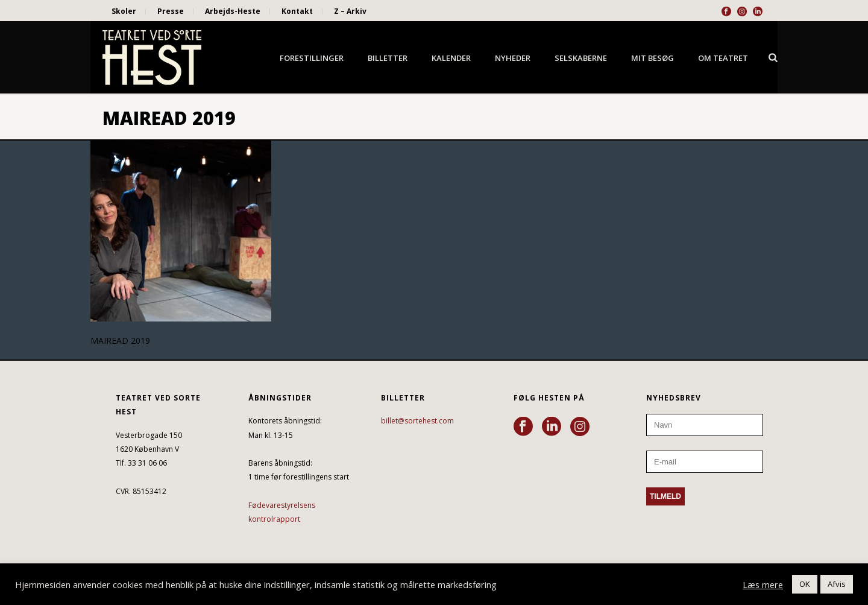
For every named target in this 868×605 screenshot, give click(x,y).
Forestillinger (312, 58)
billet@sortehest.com (417, 421)
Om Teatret (723, 58)
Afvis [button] (837, 584)
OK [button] (805, 584)
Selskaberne (581, 58)
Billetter (388, 58)
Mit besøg (653, 58)
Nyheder (513, 58)
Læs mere (763, 584)
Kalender (451, 58)
